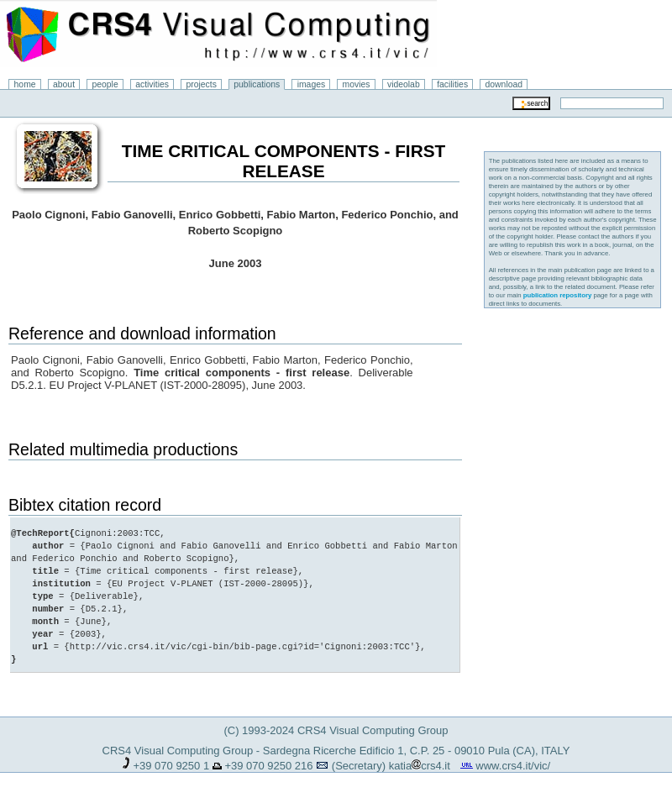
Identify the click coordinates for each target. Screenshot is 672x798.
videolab (404, 84)
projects (201, 84)
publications (257, 84)
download (504, 84)
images (312, 84)
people (105, 84)
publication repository (558, 295)
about (64, 84)
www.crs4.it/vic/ (513, 766)
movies (357, 84)
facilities (452, 84)
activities (152, 84)
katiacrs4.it (420, 766)
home (25, 84)
